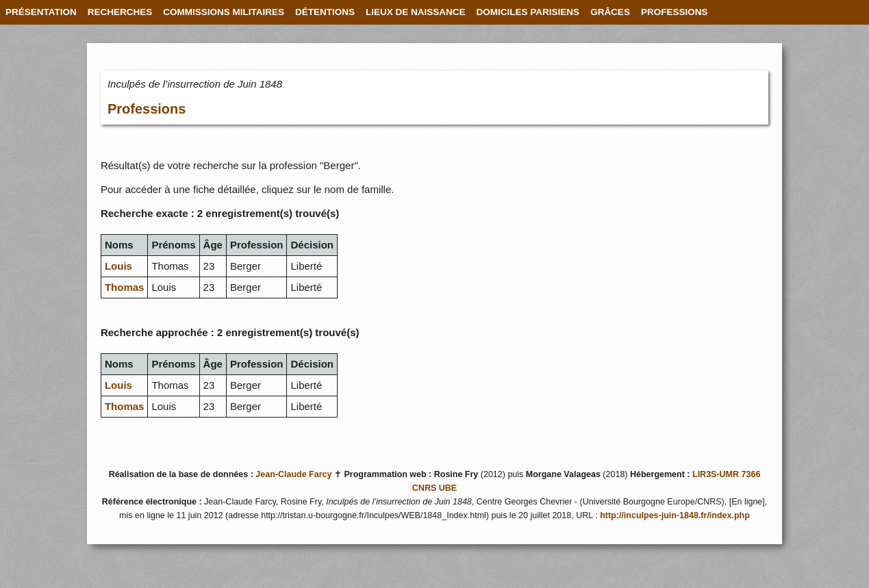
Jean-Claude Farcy (293, 474)
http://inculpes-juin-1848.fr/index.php (675, 515)
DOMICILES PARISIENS (528, 12)
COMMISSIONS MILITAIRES (224, 12)
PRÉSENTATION (41, 12)
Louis (118, 266)
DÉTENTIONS (325, 12)
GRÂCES (610, 12)
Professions (147, 109)
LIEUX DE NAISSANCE (416, 12)
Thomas (125, 287)
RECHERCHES (120, 12)
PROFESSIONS (675, 12)
